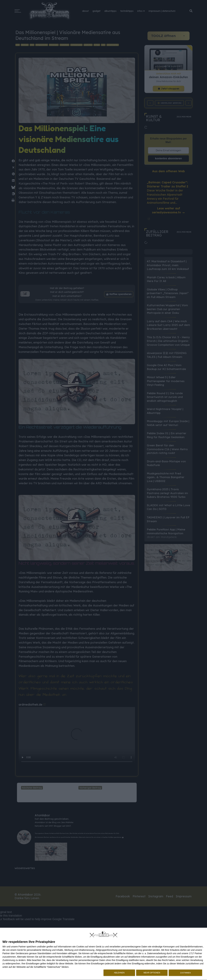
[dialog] (103, 954)
